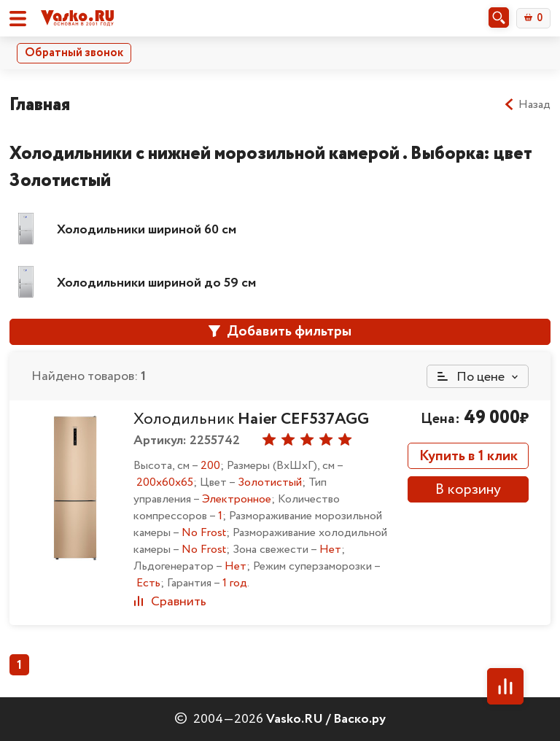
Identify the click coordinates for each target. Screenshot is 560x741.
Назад (527, 105)
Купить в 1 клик (468, 456)
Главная (40, 105)
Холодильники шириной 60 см (147, 230)
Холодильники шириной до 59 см (156, 283)
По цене (471, 377)
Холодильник (251, 419)
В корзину (468, 490)
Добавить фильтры (280, 331)
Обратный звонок (74, 53)
